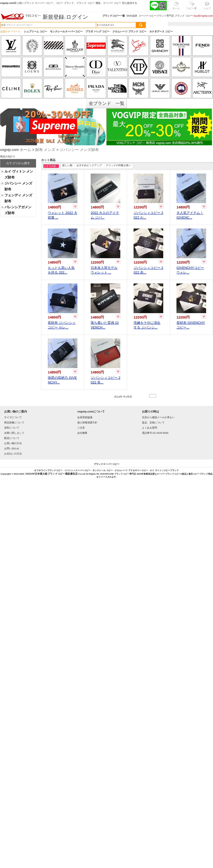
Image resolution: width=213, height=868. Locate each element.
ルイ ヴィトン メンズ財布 (19, 174)
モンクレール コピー (103, 470)
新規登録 (53, 17)
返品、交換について (153, 422)
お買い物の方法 (13, 443)
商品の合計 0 (8, 156)
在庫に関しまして (14, 433)
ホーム (25, 150)
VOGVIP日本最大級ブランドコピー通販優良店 (52, 474)
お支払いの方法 (13, 454)
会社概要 (82, 433)
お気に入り (192, 24)
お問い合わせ (12, 448)
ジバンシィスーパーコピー (78, 470)
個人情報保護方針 (87, 422)
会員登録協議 (85, 417)
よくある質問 (149, 428)
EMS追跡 (132, 16)
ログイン (77, 17)
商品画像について (14, 422)
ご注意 (81, 428)
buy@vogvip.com (203, 16)
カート (205, 24)
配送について (12, 438)
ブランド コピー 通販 (88, 3)
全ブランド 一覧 (107, 103)
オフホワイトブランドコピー (48, 470)
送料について (12, 428)
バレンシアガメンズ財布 (18, 210)
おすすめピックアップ (89, 165)
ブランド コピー (184, 16)
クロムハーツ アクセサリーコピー (131, 470)
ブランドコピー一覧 (114, 16)
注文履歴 (177, 24)
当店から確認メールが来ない (158, 417)
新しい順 (67, 165)
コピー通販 (192, 7)
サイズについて (13, 417)
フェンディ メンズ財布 (18, 198)
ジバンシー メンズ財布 (79, 150)
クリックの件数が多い (118, 165)
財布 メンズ (45, 150)
